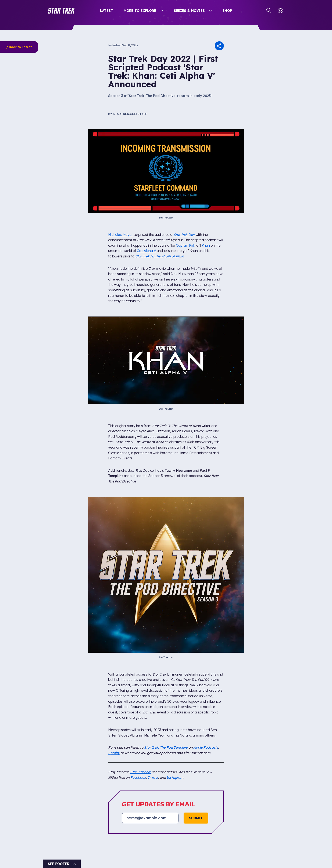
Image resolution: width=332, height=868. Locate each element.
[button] (61, 11)
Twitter (153, 777)
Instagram (175, 777)
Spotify (114, 753)
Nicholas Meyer (120, 235)
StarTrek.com (141, 772)
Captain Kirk (185, 245)
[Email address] (150, 818)
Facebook (138, 777)
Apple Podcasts (206, 747)
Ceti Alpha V (146, 251)
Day (191, 235)
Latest (107, 11)
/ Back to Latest (19, 47)
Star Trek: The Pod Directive (166, 747)
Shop (227, 11)
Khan (206, 245)
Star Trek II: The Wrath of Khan (160, 256)
